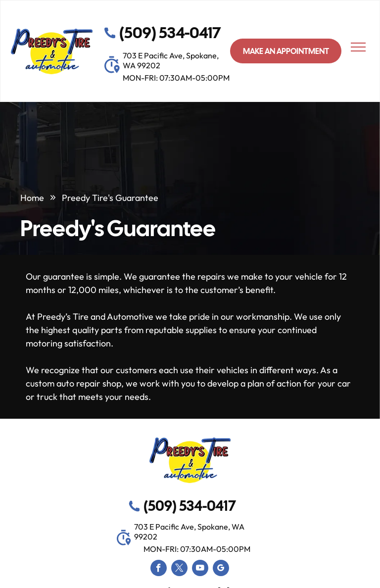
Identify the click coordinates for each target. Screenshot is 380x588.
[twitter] (179, 569)
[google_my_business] (221, 569)
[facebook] (159, 569)
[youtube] (200, 569)
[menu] (358, 47)
